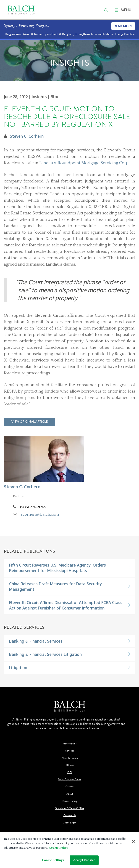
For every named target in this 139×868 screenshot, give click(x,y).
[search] (106, 10)
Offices (70, 765)
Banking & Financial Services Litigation (45, 654)
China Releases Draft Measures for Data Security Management (55, 586)
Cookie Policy (58, 849)
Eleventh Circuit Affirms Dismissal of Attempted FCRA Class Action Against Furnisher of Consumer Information (66, 605)
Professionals (69, 744)
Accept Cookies (84, 861)
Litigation (18, 667)
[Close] (134, 842)
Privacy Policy (70, 801)
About (70, 794)
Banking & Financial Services (36, 641)
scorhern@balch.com (40, 514)
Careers (69, 787)
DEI (69, 772)
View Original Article (30, 422)
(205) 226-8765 (33, 507)
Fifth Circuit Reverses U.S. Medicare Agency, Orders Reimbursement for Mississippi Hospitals (58, 568)
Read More (123, 26)
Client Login (69, 823)
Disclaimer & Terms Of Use (69, 808)
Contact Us (70, 815)
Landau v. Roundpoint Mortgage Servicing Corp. (84, 163)
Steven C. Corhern (27, 136)
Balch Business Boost (69, 780)
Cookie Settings (53, 861)
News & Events (70, 758)
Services (69, 751)
